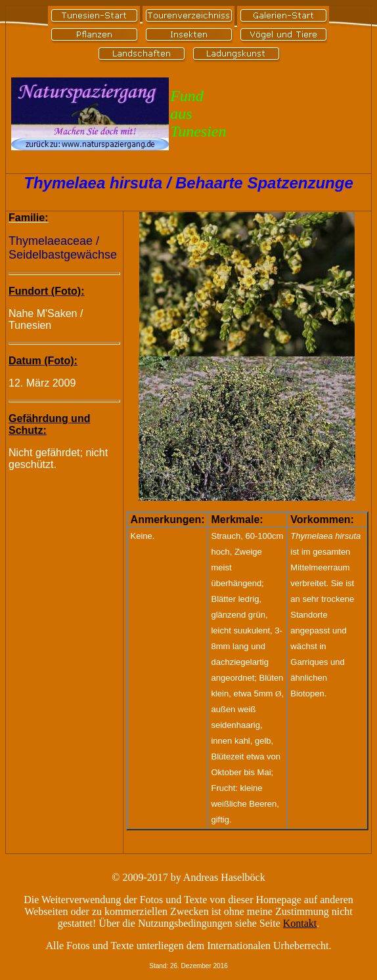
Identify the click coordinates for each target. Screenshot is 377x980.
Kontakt (300, 923)
